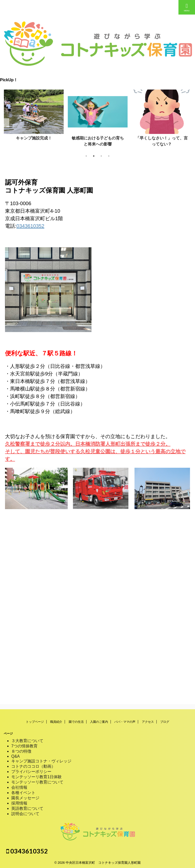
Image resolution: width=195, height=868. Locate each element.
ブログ (165, 722)
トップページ (35, 722)
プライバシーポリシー (31, 772)
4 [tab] (109, 156)
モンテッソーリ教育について (37, 782)
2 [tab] (94, 156)
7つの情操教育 (24, 746)
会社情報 (19, 787)
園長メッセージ (25, 798)
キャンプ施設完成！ (34, 138)
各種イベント (23, 793)
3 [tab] (101, 156)
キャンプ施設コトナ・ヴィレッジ (41, 761)
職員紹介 (56, 722)
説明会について (25, 814)
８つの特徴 (21, 751)
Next (190, 123)
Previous (5, 123)
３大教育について (27, 741)
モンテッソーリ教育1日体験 (36, 777)
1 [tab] (86, 156)
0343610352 (30, 226)
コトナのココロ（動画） (33, 766)
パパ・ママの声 (125, 722)
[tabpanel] (34, 117)
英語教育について (27, 808)
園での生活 (76, 722)
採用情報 (19, 803)
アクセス (148, 722)
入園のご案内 (99, 722)
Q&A (16, 756)
